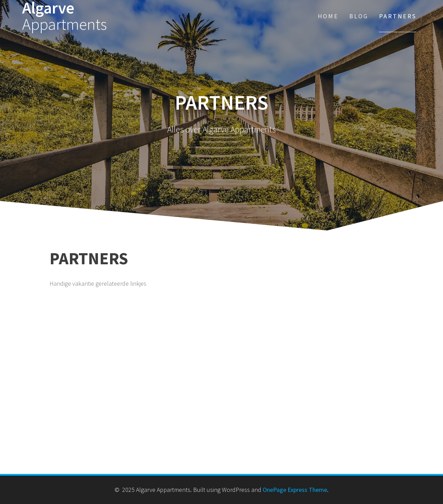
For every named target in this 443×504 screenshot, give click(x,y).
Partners (398, 16)
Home (328, 16)
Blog (359, 16)
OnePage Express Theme (295, 490)
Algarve (65, 16)
